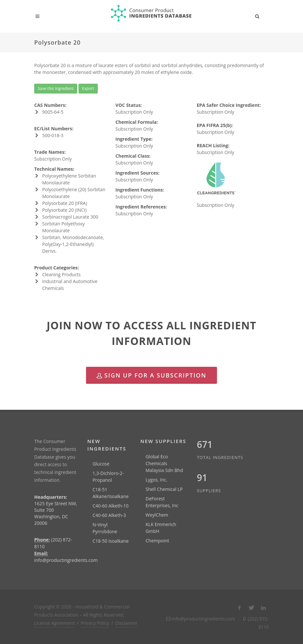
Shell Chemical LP (164, 489)
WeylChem (157, 515)
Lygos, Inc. (157, 480)
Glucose (101, 464)
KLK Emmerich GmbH (161, 528)
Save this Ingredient (56, 88)
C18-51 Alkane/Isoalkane (111, 493)
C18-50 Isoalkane (111, 541)
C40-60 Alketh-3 (109, 515)
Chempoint (157, 541)
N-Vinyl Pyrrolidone (105, 528)
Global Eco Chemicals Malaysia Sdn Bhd (164, 463)
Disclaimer (126, 623)
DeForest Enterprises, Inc (162, 502)
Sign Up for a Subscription (151, 375)
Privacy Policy (95, 623)
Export (88, 88)
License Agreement (54, 623)
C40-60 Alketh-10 (111, 506)
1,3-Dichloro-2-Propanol (108, 477)
